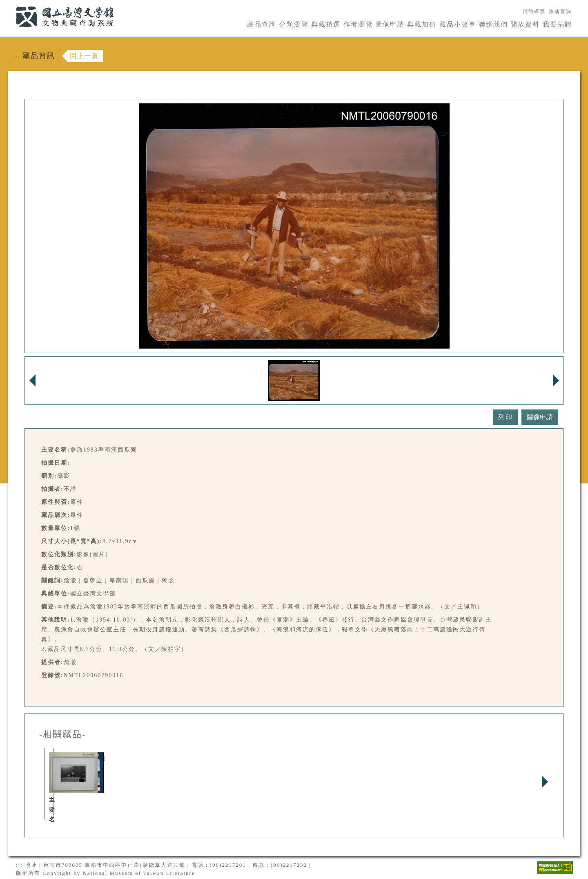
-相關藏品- (63, 734)
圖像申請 (390, 24)
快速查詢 (560, 11)
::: (11, 5)
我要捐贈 (557, 24)
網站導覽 (534, 11)
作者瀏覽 (358, 24)
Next (545, 782)
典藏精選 (326, 24)
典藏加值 (422, 24)
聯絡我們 (493, 24)
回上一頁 (85, 56)
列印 (506, 417)
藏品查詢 (262, 24)
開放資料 (525, 24)
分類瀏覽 (294, 24)
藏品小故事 (458, 24)
